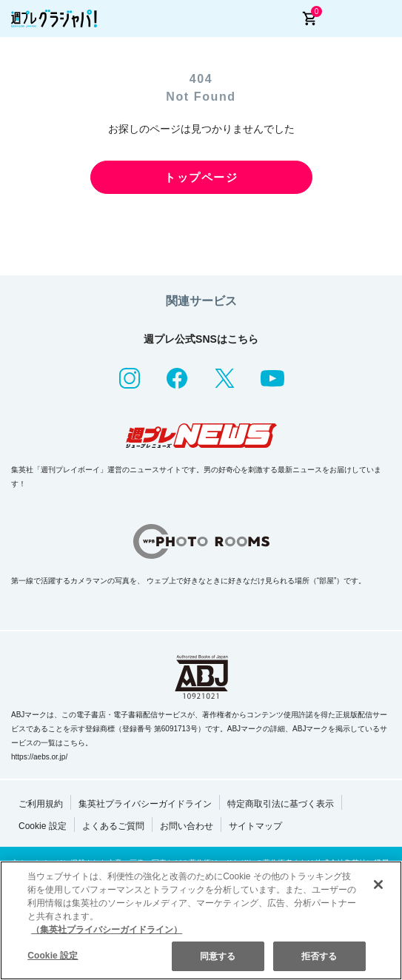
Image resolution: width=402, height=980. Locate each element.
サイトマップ (255, 826)
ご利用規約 (41, 804)
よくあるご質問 (113, 826)
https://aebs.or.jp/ (39, 757)
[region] (201, 920)
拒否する (319, 956)
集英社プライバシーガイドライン (145, 804)
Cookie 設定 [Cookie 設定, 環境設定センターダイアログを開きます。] (53, 956)
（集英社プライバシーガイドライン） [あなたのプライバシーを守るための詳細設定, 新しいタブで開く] (107, 930)
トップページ (201, 177)
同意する (218, 956)
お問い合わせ (187, 826)
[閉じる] (378, 885)
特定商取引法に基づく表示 (281, 804)
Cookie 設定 (43, 826)
